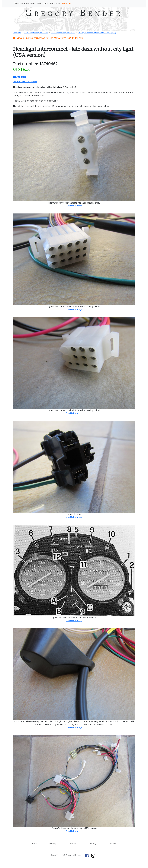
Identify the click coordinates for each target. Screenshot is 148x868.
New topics (42, 4)
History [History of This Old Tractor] (53, 844)
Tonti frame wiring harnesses (63, 33)
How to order (20, 77)
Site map (113, 844)
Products (67, 4)
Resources (55, 4)
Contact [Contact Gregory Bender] (73, 844)
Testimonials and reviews (25, 82)
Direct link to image (74, 206)
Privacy (93, 844)
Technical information (25, 4)
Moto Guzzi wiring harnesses (36, 33)
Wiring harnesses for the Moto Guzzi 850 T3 (97, 33)
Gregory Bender (74, 13)
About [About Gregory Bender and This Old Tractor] (34, 844)
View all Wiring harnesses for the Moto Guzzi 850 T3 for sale (48, 38)
